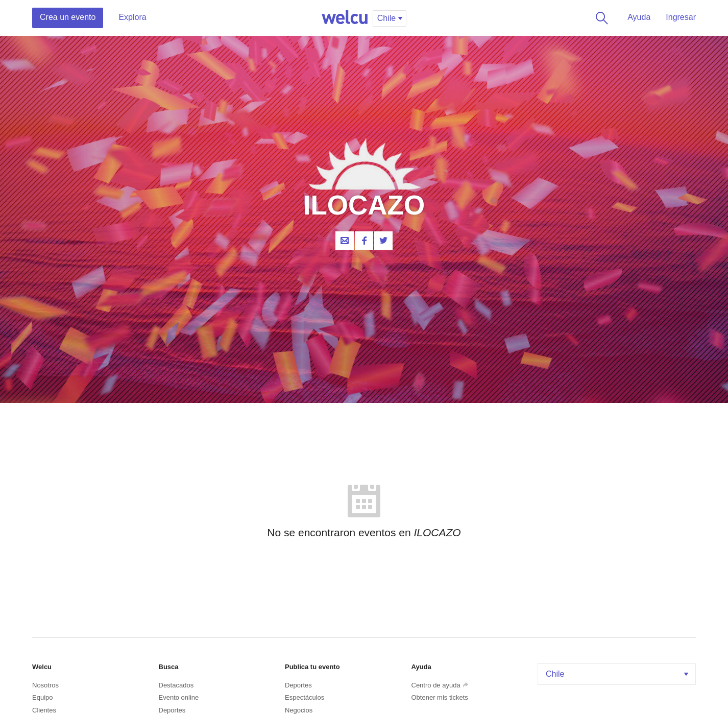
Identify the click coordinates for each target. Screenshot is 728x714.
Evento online (179, 697)
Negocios (299, 710)
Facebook (364, 241)
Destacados (176, 685)
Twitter (383, 241)
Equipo (42, 697)
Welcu (345, 18)
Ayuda (639, 17)
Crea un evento (68, 17)
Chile (618, 674)
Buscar (600, 18)
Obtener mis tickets (440, 697)
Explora (132, 17)
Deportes (172, 710)
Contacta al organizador (345, 241)
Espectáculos (305, 697)
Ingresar (681, 17)
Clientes (44, 710)
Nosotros (45, 685)
